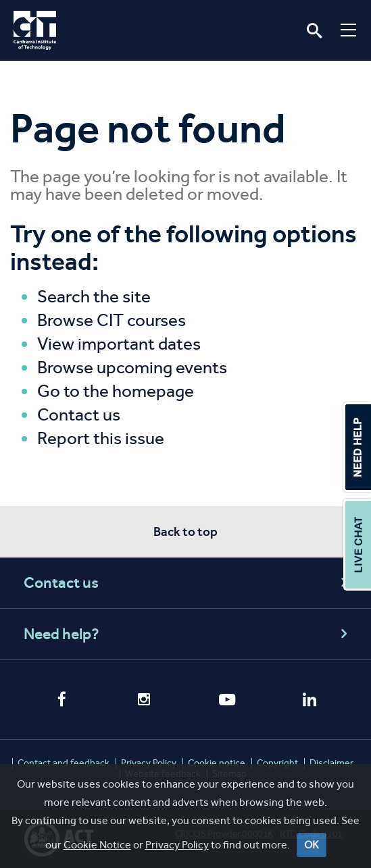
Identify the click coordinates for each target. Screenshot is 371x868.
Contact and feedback (64, 763)
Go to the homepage (116, 391)
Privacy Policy (177, 849)
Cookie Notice (97, 849)
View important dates (119, 344)
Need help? (188, 634)
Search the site (94, 297)
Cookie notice (217, 763)
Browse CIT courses (112, 320)
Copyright (277, 763)
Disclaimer (331, 763)
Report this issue (101, 438)
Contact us (79, 415)
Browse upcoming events (132, 368)
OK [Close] (312, 849)
